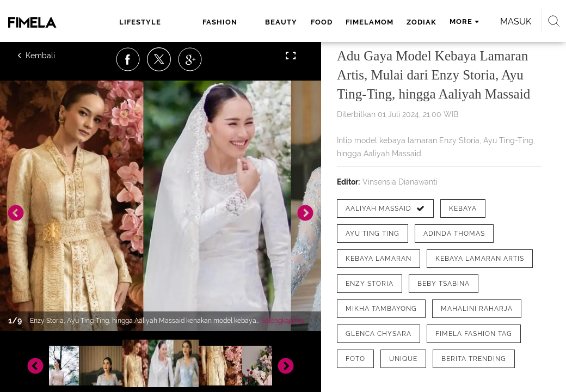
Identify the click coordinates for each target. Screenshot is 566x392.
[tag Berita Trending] (474, 359)
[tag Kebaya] (463, 209)
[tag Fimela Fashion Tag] (474, 334)
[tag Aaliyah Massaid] (385, 209)
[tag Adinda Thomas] (454, 234)
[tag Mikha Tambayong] (381, 309)
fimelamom (370, 22)
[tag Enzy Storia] (370, 284)
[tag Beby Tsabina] (444, 284)
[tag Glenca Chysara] (379, 334)
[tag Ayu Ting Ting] (373, 234)
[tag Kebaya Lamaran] (379, 259)
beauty (281, 22)
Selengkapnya (283, 321)
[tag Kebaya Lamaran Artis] (480, 259)
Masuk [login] (516, 22)
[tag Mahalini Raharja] (477, 309)
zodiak (422, 22)
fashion (220, 22)
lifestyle (140, 22)
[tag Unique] (403, 359)
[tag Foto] (355, 359)
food (322, 22)
